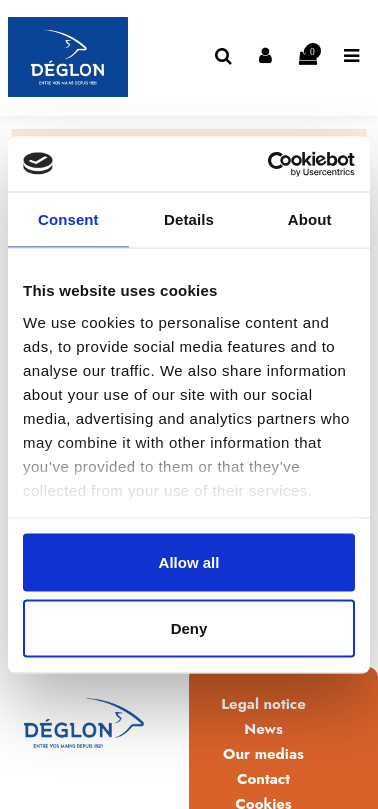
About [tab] (310, 219)
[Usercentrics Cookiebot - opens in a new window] (270, 164)
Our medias (263, 754)
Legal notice (263, 704)
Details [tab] (189, 219)
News (263, 729)
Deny (189, 627)
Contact (263, 779)
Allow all (189, 562)
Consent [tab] (68, 219)
